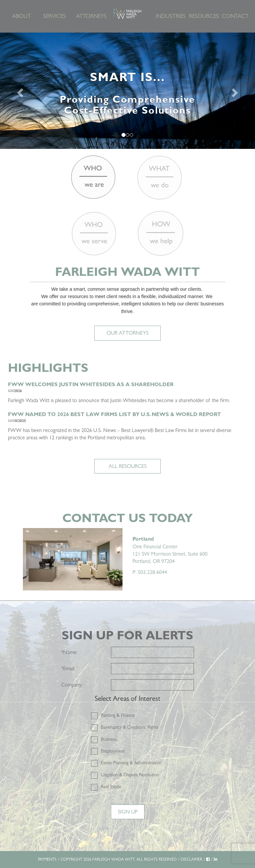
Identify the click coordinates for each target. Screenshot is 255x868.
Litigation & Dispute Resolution (130, 775)
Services (54, 16)
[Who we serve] (94, 234)
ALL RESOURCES (127, 466)
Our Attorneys (127, 333)
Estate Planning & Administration (131, 763)
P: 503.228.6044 (150, 572)
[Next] (236, 91)
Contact (235, 16)
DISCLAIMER (191, 859)
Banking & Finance (118, 715)
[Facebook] (208, 859)
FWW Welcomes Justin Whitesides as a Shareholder (91, 384)
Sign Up (128, 812)
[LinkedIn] (216, 859)
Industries (170, 16)
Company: (72, 685)
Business (109, 739)
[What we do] (160, 177)
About (22, 16)
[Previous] (19, 91)
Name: (69, 652)
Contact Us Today (127, 518)
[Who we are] (93, 177)
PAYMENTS (47, 859)
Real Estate (111, 787)
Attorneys (90, 16)
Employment (113, 751)
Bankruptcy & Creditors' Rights (130, 727)
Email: (68, 668)
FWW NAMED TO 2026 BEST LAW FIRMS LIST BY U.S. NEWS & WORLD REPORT (115, 414)
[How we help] (160, 234)
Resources (203, 16)
